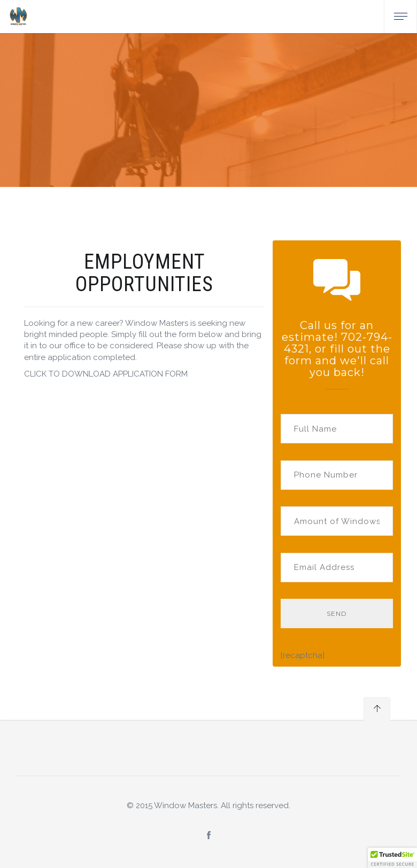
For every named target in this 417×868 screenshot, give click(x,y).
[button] (392, 858)
